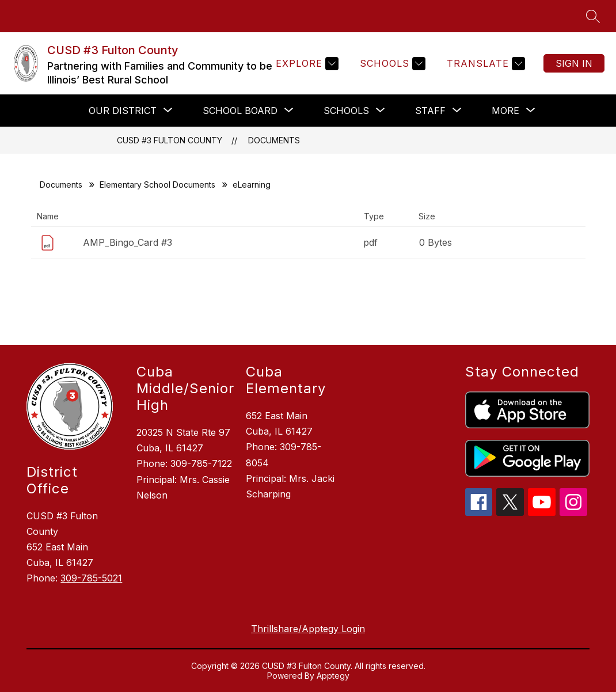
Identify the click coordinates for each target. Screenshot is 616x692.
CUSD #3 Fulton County (170, 140)
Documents (274, 140)
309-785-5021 (91, 578)
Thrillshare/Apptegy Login (308, 629)
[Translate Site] (484, 64)
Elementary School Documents (157, 185)
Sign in (574, 63)
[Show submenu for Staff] (430, 111)
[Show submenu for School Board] (240, 111)
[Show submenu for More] (505, 111)
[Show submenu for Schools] (346, 111)
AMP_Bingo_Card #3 (128, 242)
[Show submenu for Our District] (123, 111)
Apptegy (333, 676)
